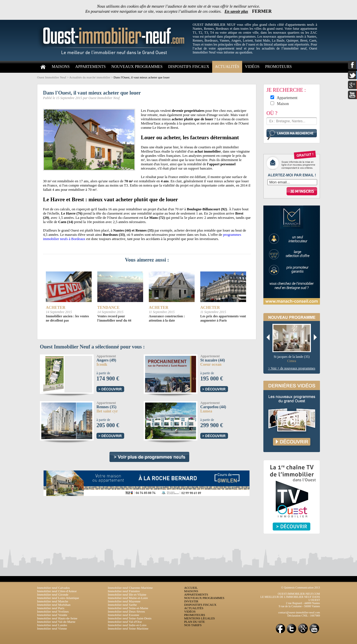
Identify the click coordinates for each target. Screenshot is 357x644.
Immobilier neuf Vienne (52, 628)
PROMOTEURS (278, 67)
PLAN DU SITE (194, 622)
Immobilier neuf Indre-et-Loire (127, 625)
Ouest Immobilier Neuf (52, 77)
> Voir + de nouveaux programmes (292, 368)
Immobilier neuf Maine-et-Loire (128, 598)
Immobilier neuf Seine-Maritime (128, 628)
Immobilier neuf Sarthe (122, 605)
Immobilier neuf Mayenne (124, 601)
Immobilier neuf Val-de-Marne (56, 622)
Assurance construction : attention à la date (167, 318)
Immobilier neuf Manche (53, 601)
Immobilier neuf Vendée (52, 615)
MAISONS (61, 67)
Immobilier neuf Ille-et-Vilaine (127, 594)
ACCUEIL (191, 588)
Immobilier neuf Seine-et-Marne (128, 608)
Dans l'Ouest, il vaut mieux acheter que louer (142, 77)
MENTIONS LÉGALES (199, 618)
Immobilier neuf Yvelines (53, 611)
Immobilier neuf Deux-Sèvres (126, 611)
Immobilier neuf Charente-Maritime (130, 588)
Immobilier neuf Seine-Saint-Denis (130, 618)
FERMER (262, 11)
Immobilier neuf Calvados (53, 588)
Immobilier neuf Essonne (123, 615)
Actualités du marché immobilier (90, 77)
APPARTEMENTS (91, 67)
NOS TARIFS (193, 625)
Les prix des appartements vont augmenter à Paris (223, 318)
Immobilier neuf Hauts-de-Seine (57, 618)
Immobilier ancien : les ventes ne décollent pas (67, 318)
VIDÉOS (252, 67)
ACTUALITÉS (227, 67)
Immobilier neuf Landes (52, 625)
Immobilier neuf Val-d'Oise (125, 622)
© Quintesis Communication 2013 (301, 588)
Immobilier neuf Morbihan (54, 605)
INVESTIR (191, 601)
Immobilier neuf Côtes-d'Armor (57, 591)
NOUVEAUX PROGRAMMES (137, 67)
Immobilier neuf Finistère (124, 591)
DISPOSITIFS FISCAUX (189, 67)
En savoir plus (236, 11)
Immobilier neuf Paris (51, 608)
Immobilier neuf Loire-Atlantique (58, 598)
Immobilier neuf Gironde (53, 594)
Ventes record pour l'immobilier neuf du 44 (114, 318)
